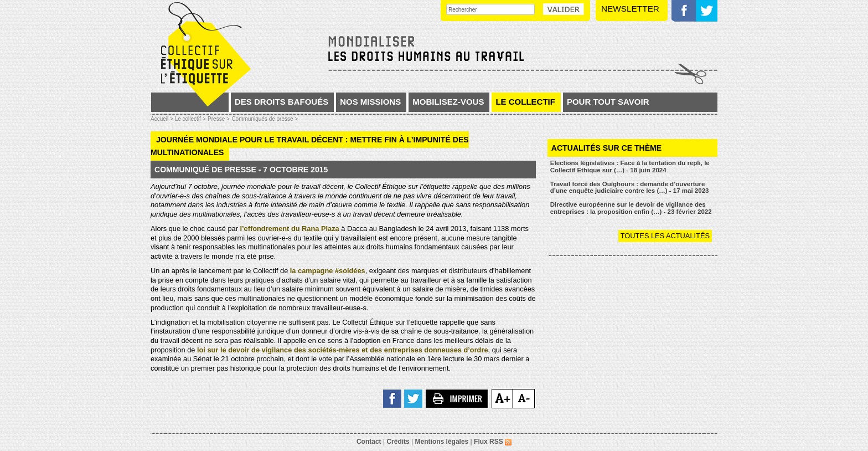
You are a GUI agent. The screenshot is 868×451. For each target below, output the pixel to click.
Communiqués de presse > (265, 119)
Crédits (398, 442)
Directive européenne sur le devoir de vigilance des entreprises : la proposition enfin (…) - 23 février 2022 (631, 208)
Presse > (219, 119)
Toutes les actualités (665, 236)
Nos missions (370, 102)
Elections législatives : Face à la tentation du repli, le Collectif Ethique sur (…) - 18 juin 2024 (630, 166)
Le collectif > (190, 119)
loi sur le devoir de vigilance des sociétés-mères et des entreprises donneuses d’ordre (343, 350)
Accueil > (163, 119)
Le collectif (525, 102)
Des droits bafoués (281, 102)
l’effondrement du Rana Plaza (289, 229)
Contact (369, 442)
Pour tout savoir (608, 102)
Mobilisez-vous (448, 102)
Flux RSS (493, 442)
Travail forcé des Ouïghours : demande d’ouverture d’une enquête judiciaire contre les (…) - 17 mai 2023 (630, 188)
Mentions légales (442, 442)
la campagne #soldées (328, 271)
